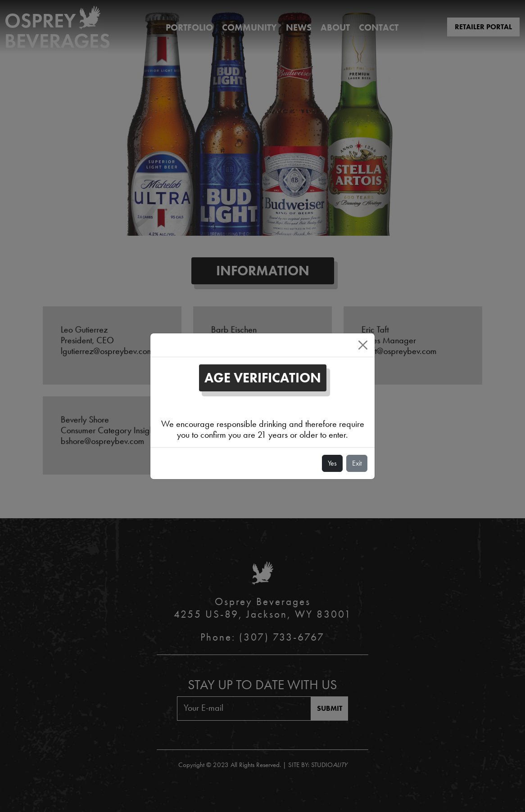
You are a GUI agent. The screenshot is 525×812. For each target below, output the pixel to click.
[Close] (363, 345)
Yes (332, 463)
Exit (357, 463)
